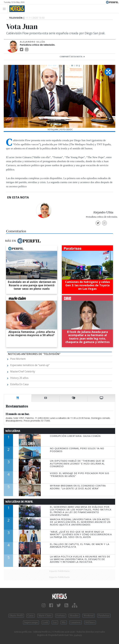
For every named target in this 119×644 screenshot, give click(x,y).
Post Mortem (18, 359)
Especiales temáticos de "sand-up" (30, 365)
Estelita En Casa (19, 384)
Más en (23, 241)
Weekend (89, 616)
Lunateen (76, 622)
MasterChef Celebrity (23, 372)
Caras (31, 616)
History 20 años (19, 378)
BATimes (90, 622)
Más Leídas (13, 431)
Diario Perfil (16, 616)
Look (45, 622)
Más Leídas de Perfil (19, 502)
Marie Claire (45, 616)
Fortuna (61, 616)
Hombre (74, 616)
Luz (55, 622)
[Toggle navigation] (5, 9)
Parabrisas (104, 616)
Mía (64, 622)
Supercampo (31, 622)
